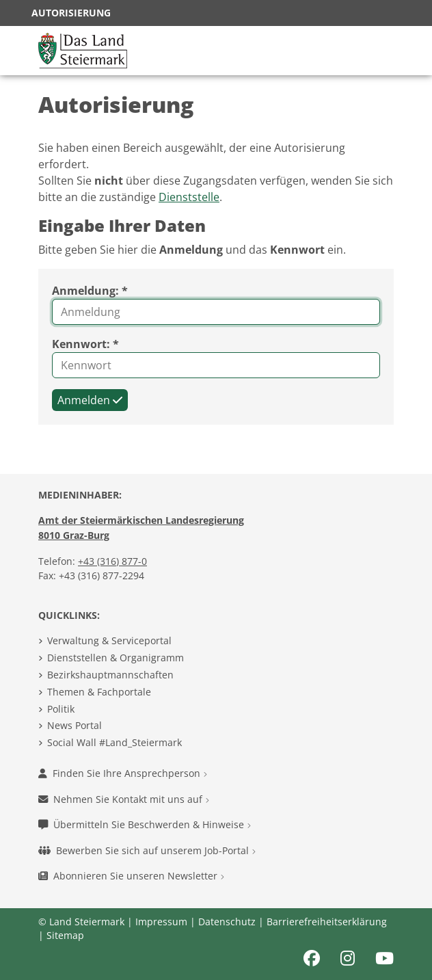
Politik (61, 709)
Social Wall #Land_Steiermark (114, 742)
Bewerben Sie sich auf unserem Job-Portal (147, 850)
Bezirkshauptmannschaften (110, 675)
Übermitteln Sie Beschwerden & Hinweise (145, 824)
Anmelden (90, 400)
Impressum (161, 922)
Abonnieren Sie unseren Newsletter (131, 876)
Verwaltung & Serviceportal (109, 640)
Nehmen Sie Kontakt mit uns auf (124, 799)
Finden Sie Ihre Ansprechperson (123, 773)
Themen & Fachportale (99, 692)
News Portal (75, 725)
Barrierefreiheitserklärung (327, 922)
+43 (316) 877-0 (112, 561)
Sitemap (65, 935)
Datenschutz (227, 922)
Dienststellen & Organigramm (116, 658)
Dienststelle (189, 197)
